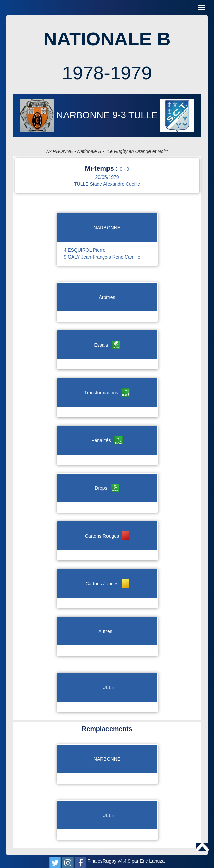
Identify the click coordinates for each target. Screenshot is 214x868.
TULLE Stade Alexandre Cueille (107, 184)
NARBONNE (66, 115)
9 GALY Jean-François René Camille (102, 257)
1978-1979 (107, 73)
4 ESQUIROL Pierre (85, 250)
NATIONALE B (107, 39)
